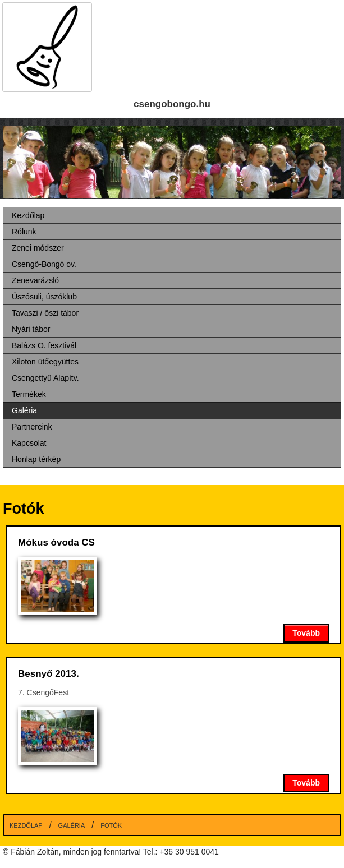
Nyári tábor (31, 329)
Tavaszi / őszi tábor (45, 313)
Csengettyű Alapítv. (45, 378)
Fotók (111, 825)
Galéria (24, 410)
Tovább (306, 633)
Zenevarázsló (35, 280)
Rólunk (24, 232)
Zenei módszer (38, 248)
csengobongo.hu (172, 104)
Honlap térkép (36, 459)
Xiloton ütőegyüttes (45, 362)
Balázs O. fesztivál (44, 345)
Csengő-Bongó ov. (44, 264)
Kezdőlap (28, 215)
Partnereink (32, 427)
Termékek (29, 394)
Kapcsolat (29, 443)
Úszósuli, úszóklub (44, 297)
